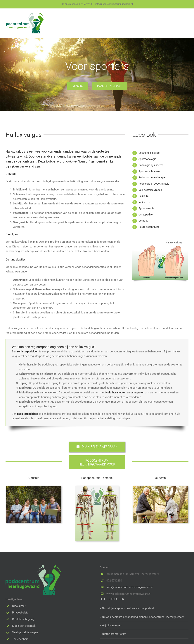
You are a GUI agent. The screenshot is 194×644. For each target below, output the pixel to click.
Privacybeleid (20, 613)
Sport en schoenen (149, 171)
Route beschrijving (149, 227)
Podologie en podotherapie (154, 184)
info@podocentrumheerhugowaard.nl (114, 4)
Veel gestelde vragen (150, 190)
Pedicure (143, 196)
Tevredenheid (20, 639)
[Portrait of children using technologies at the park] (34, 487)
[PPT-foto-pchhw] (97, 487)
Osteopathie (145, 215)
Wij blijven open (112, 625)
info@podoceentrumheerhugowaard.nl (130, 587)
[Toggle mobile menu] (187, 15)
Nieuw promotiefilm (114, 634)
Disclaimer (19, 606)
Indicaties (144, 202)
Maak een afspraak (24, 626)
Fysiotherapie (146, 208)
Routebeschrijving (23, 619)
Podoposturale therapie (152, 177)
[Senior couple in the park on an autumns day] (160, 487)
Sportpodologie (147, 159)
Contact (143, 221)
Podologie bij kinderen (151, 165)
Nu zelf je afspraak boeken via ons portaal (128, 608)
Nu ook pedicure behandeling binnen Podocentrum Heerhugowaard (143, 617)
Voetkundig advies (149, 153)
